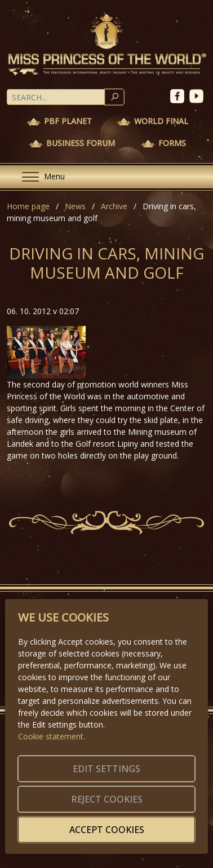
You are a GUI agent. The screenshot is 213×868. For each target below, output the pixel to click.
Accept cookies (107, 830)
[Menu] (39, 177)
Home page (28, 206)
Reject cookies (107, 799)
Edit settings (106, 769)
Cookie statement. (52, 736)
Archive (114, 206)
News (75, 206)
